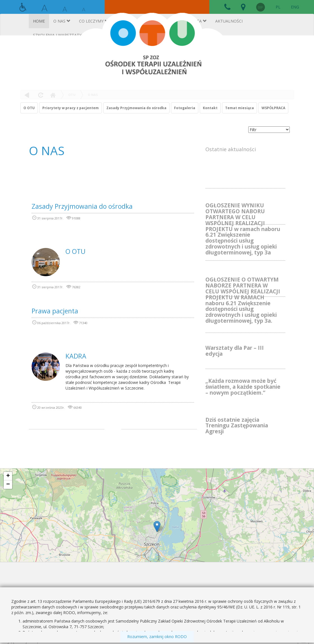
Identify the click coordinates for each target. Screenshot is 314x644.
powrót (27, 95)
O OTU (29, 108)
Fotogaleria (185, 108)
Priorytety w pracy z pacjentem (71, 108)
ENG (295, 7)
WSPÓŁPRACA (273, 108)
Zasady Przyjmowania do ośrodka (136, 108)
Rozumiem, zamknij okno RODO (157, 637)
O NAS (93, 95)
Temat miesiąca (240, 108)
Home (53, 95)
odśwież (40, 95)
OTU (72, 95)
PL (278, 7)
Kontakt (210, 108)
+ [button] (8, 476)
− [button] (8, 485)
